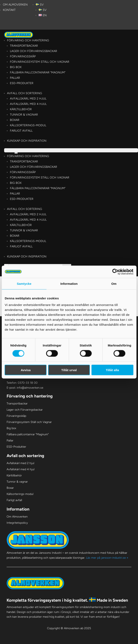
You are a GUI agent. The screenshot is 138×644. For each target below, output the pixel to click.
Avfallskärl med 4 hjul (28, 104)
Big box (16, 67)
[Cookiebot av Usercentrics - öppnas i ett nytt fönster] (115, 272)
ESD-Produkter (22, 83)
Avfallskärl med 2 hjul (28, 99)
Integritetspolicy (17, 523)
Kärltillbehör (21, 109)
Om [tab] (114, 284)
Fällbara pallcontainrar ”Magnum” (38, 72)
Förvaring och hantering (28, 40)
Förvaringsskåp (23, 56)
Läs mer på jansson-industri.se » (107, 558)
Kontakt (9, 10)
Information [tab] (69, 284)
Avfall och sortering (25, 93)
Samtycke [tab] (24, 284)
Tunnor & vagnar (24, 115)
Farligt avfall (21, 131)
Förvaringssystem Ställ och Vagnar (40, 62)
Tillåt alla (112, 370)
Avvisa (26, 370)
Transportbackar (24, 46)
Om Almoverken (15, 5)
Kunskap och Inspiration (27, 141)
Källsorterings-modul (28, 125)
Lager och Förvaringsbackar (34, 51)
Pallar (15, 78)
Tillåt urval (69, 370)
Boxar (15, 120)
